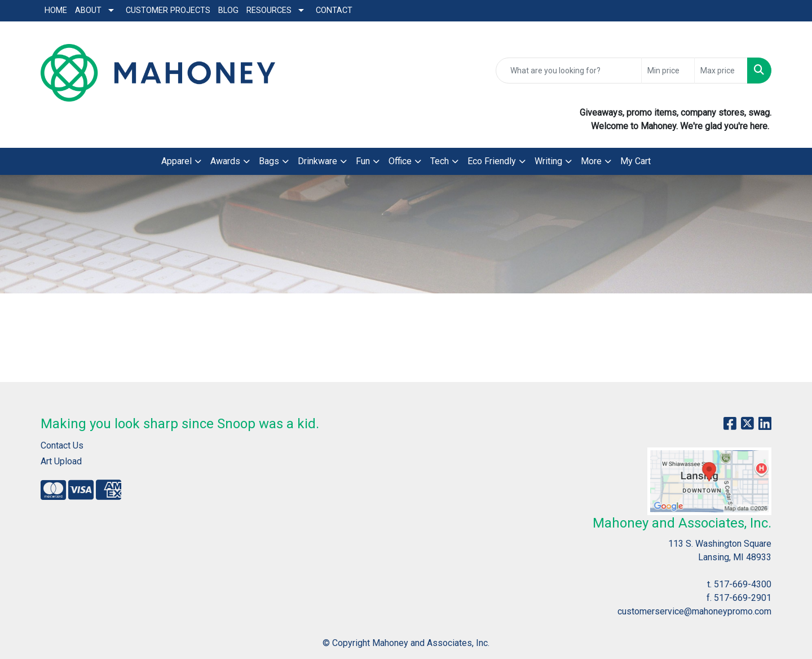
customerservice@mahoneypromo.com (694, 611)
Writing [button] (548, 161)
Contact (334, 10)
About (88, 10)
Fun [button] (363, 161)
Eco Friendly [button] (492, 161)
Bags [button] (269, 161)
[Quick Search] (569, 71)
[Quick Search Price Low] (668, 71)
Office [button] (400, 161)
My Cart (636, 161)
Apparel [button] (176, 161)
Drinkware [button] (317, 161)
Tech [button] (440, 161)
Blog (228, 10)
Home (56, 10)
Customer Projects (168, 10)
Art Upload (61, 461)
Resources (269, 10)
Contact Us (62, 445)
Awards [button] (225, 161)
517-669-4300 (743, 584)
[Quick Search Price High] (721, 71)
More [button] (591, 161)
